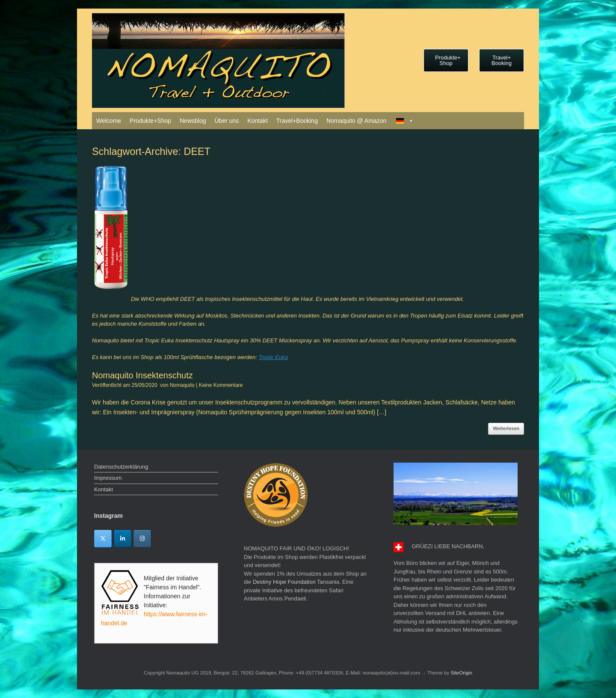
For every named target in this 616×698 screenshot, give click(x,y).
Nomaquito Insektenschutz (142, 375)
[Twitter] (103, 539)
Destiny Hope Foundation (284, 582)
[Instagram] (142, 539)
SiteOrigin (461, 673)
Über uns (227, 121)
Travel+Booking (297, 121)
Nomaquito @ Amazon (356, 121)
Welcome (109, 121)
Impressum (108, 478)
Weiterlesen (506, 428)
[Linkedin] (123, 539)
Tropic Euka (273, 357)
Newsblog (193, 121)
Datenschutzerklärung (121, 467)
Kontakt (257, 121)
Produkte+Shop (150, 121)
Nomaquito (182, 385)
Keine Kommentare (221, 385)
